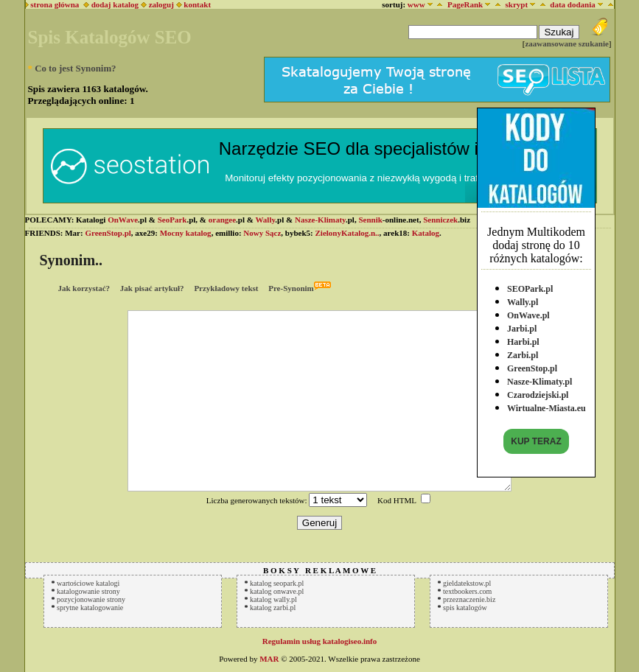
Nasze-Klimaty (320, 220)
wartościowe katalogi (88, 583)
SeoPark (172, 220)
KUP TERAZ (536, 441)
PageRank (465, 4)
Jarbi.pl (522, 328)
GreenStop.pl (532, 368)
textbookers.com (467, 591)
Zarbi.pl (523, 354)
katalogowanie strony (88, 591)
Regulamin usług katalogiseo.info (320, 641)
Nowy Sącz (262, 233)
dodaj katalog (111, 4)
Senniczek (440, 220)
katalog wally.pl (273, 599)
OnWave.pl (528, 315)
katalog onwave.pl (277, 591)
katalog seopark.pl (277, 583)
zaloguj (161, 4)
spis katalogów (465, 608)
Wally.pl (523, 301)
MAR (269, 659)
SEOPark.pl (530, 288)
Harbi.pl (523, 341)
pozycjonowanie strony (91, 599)
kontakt (197, 4)
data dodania (572, 4)
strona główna (53, 4)
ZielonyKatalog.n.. (348, 233)
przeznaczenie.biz (469, 599)
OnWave (123, 220)
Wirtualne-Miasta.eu (547, 407)
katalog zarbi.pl (273, 608)
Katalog (426, 233)
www (416, 4)
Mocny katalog (186, 233)
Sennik (370, 220)
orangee (222, 220)
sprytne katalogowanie (90, 608)
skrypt (516, 4)
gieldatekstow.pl (467, 583)
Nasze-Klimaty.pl (540, 381)
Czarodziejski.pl (538, 394)
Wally (265, 220)
